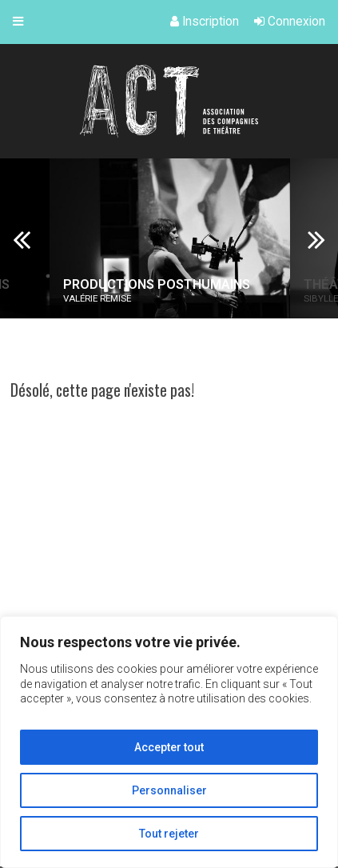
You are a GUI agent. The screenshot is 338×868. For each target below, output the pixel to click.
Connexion (290, 22)
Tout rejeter (169, 834)
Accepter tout (169, 747)
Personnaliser (169, 790)
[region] (169, 742)
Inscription (205, 22)
